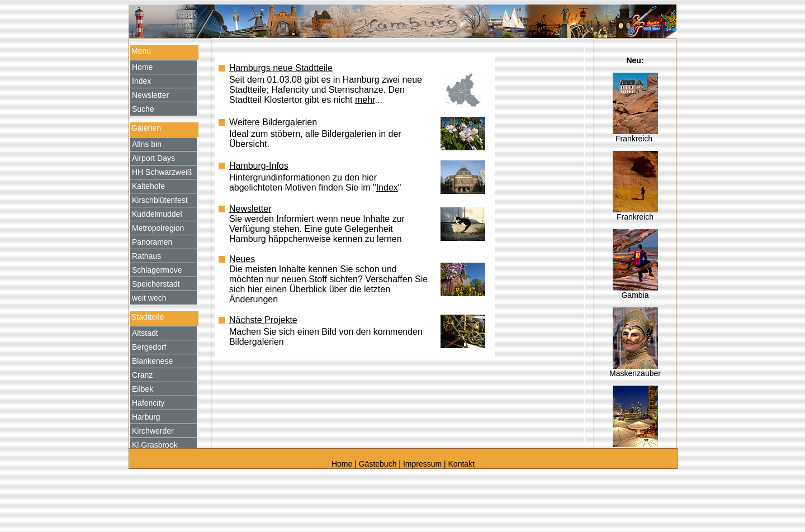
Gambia (635, 295)
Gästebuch (378, 464)
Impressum (422, 464)
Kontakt (461, 464)
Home (343, 464)
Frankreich (635, 139)
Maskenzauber (635, 373)
